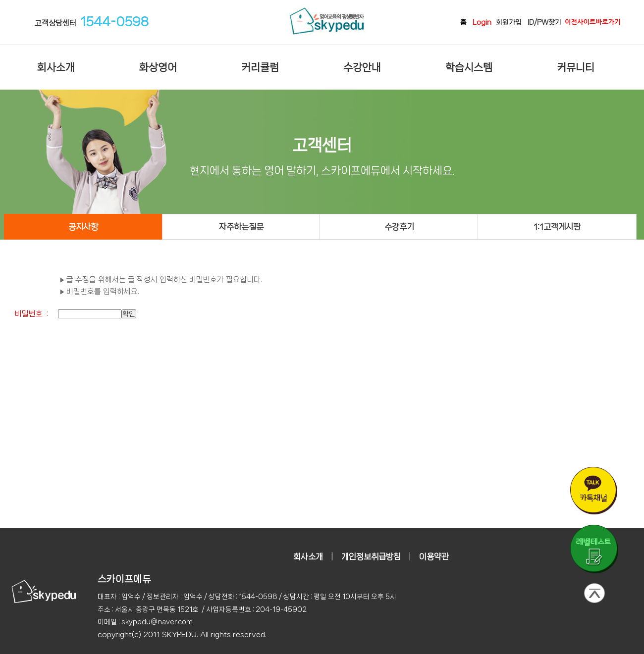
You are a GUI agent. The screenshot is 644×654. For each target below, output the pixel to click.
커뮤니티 (576, 67)
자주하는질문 (241, 227)
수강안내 (362, 67)
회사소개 (56, 67)
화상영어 (158, 67)
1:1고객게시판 (557, 227)
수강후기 (399, 227)
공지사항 (83, 227)
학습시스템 (469, 67)
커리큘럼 (260, 67)
